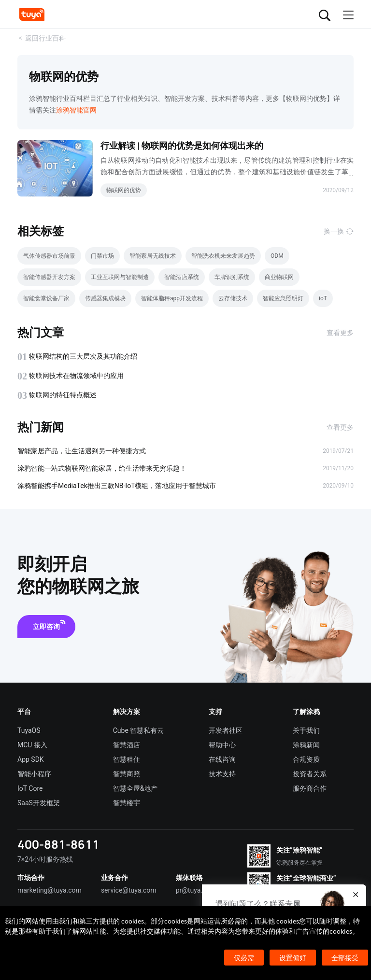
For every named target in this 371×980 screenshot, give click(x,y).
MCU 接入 (32, 745)
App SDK (31, 759)
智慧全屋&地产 (136, 788)
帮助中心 (222, 745)
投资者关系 (310, 774)
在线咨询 (222, 759)
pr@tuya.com (196, 890)
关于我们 (306, 730)
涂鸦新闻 (306, 745)
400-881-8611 (58, 844)
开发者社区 (226, 730)
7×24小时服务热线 (45, 859)
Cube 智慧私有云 (139, 730)
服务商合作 (310, 788)
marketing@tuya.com (50, 890)
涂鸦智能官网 (76, 110)
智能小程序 (34, 774)
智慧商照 (127, 774)
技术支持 (222, 774)
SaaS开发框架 (39, 803)
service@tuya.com (129, 890)
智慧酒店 (127, 745)
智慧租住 (127, 759)
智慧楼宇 (127, 803)
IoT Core (30, 788)
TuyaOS (29, 730)
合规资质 (306, 759)
